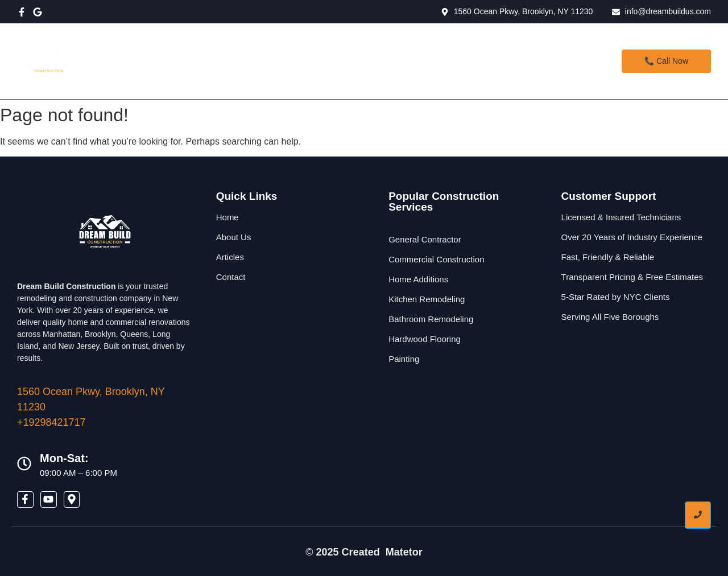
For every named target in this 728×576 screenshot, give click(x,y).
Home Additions (418, 279)
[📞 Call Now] (666, 61)
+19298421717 (51, 422)
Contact (412, 61)
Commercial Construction (436, 259)
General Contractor (425, 239)
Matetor (404, 552)
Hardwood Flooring (425, 339)
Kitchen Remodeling (427, 299)
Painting (404, 359)
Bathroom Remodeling (431, 319)
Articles (230, 257)
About (359, 61)
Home (255, 61)
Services (309, 61)
